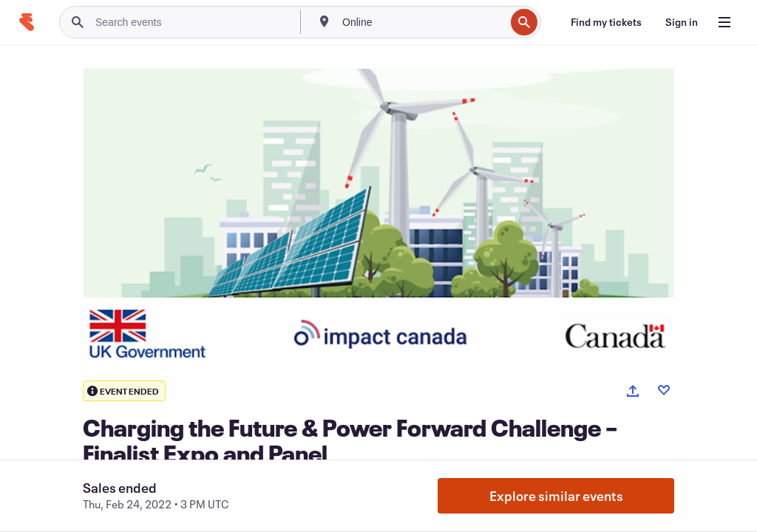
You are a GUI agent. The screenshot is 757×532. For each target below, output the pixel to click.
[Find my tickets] (606, 22)
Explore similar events (556, 496)
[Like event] (664, 390)
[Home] (27, 22)
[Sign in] (682, 22)
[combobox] (422, 22)
